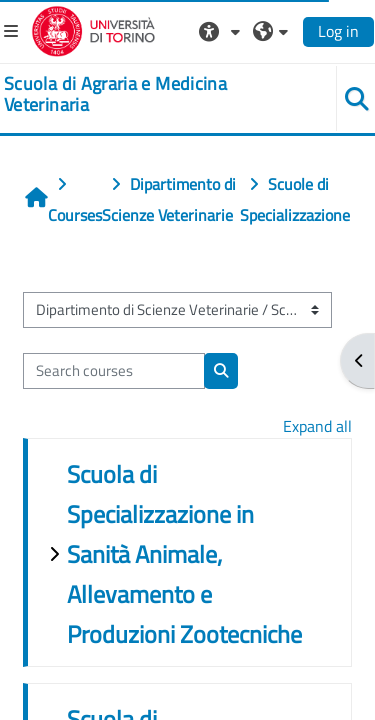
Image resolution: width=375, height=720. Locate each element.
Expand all (317, 426)
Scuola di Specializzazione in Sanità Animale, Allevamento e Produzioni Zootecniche (184, 554)
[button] (222, 31)
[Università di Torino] (93, 29)
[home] (156, 94)
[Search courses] (114, 371)
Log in (338, 31)
